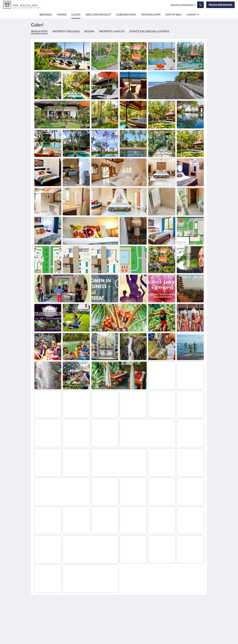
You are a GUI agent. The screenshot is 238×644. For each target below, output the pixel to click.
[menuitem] (46, 15)
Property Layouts (112, 31)
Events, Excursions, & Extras (149, 31)
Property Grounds (66, 31)
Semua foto (39, 31)
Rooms (89, 31)
